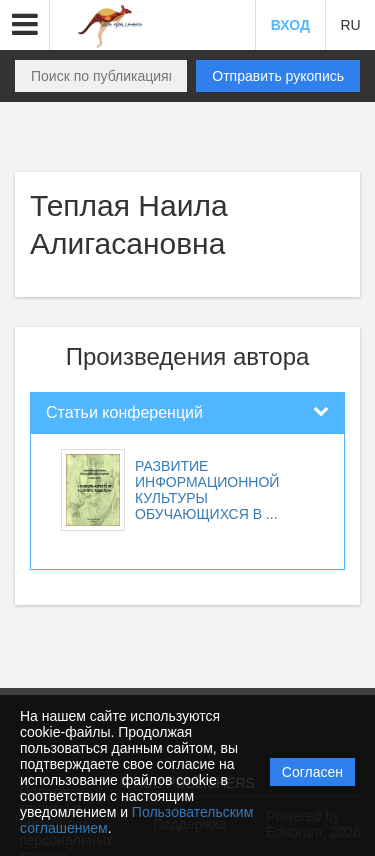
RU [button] (350, 25)
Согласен (312, 772)
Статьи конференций (124, 412)
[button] (25, 25)
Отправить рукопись (278, 76)
